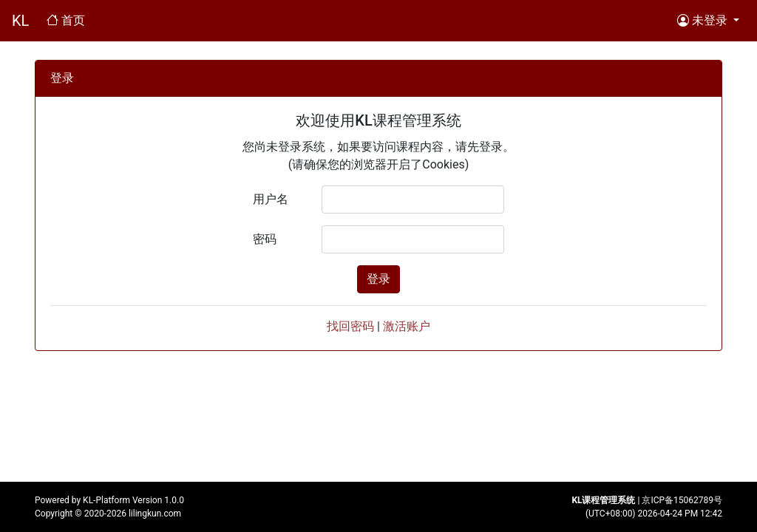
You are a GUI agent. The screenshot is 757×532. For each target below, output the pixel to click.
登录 (378, 279)
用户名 (271, 199)
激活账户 (407, 326)
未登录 (704, 20)
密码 (265, 239)
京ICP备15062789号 (682, 500)
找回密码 (350, 326)
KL (20, 21)
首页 (69, 19)
